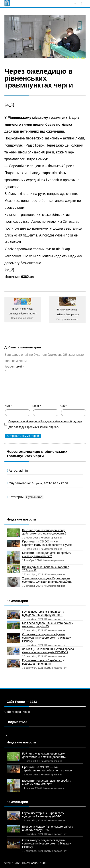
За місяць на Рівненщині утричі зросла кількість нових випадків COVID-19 (48, 651)
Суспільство (34, 497)
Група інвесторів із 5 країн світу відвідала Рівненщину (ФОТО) (43, 613)
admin (23, 471)
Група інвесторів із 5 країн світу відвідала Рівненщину (43, 662)
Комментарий (14, 367)
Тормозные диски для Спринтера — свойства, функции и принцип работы (47, 580)
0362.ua (27, 277)
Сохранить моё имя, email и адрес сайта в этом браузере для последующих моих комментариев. (45, 424)
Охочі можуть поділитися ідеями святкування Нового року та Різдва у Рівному (46, 638)
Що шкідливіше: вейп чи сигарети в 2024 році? (46, 569)
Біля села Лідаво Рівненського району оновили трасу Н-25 (48, 625)
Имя (8, 406)
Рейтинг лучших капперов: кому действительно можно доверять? (44, 532)
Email (37, 406)
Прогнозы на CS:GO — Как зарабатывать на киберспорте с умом (47, 543)
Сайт (64, 406)
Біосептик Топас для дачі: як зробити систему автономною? (47, 554)
